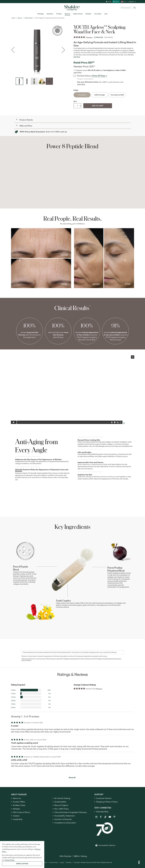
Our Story (98, 14)
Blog (102, 812)
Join (106, 14)
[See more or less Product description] (77, 57)
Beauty (67, 14)
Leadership (18, 821)
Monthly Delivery (83, 76)
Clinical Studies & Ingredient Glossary (71, 813)
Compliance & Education (66, 824)
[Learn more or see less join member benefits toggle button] (78, 72)
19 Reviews (89, 37)
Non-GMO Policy (62, 809)
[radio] (82, 95)
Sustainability (60, 802)
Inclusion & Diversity (63, 821)
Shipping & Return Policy (107, 802)
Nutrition (50, 14)
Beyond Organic (62, 806)
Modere (88, 14)
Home (13, 18)
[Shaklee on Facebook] (101, 818)
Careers (16, 817)
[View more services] (98, 37)
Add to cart (98, 106)
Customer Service (104, 798)
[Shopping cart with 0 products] (116, 2)
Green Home (78, 14)
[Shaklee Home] (73, 8)
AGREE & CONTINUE (22, 864)
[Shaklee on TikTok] (105, 816)
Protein (59, 14)
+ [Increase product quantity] (80, 106)
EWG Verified (29, 18)
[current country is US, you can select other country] (124, 2)
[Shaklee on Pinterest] (114, 818)
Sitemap (69, 863)
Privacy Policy (54, 863)
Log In (109, 1)
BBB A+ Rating (80, 857)
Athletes (16, 809)
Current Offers (19, 802)
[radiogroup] (105, 95)
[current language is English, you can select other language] (132, 2)
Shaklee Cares (19, 806)
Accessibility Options (107, 846)
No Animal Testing (63, 798)
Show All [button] (72, 777)
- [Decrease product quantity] (75, 106)
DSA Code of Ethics (22, 813)
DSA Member (66, 857)
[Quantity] (77, 106)
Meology (41, 14)
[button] (73, 120)
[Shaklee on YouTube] (110, 818)
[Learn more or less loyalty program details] (81, 84)
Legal (62, 863)
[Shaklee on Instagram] (96, 818)
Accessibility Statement (65, 817)
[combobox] (127, 8)
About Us (17, 798)
